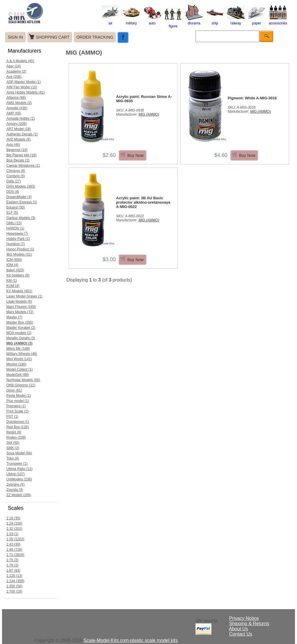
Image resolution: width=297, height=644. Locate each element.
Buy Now (135, 155)
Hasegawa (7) (17, 234)
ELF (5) (12, 213)
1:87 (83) (13, 571)
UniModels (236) (19, 479)
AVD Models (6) (19, 139)
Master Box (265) (20, 322)
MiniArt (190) (16, 364)
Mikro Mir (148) (18, 349)
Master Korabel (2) (21, 328)
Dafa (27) (14, 181)
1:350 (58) (14, 586)
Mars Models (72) (20, 312)
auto (152, 21)
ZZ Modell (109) (19, 495)
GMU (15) (14, 223)
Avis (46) (13, 145)
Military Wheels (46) (22, 354)
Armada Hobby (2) (21, 119)
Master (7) (14, 317)
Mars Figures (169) (21, 307)
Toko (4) (13, 458)
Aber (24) (14, 66)
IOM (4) (12, 265)
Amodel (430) (17, 108)
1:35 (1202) (15, 539)
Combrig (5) (16, 176)
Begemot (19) (17, 150)
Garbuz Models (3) (21, 218)
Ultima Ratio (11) (19, 469)
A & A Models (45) (20, 61)
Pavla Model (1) (19, 396)
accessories (278, 21)
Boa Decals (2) (18, 160)
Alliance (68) (16, 98)
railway (236, 21)
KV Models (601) (19, 291)
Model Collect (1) (20, 369)
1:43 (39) (13, 544)
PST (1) (12, 417)
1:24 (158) (14, 523)
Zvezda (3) (15, 490)
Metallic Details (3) (21, 338)
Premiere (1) (16, 406)
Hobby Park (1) (18, 239)
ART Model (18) (19, 129)
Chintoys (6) (16, 171)
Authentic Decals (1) (22, 134)
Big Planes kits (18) (21, 155)
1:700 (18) (14, 591)
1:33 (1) (12, 534)
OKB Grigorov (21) (21, 385)
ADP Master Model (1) (23, 82)
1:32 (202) (14, 529)
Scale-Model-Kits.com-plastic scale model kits (131, 640)
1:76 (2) (12, 565)
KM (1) (12, 281)
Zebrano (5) (16, 485)
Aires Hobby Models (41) (26, 92)
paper (257, 21)
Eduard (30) (16, 207)
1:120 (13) (14, 576)
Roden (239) (16, 437)
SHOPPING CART (53, 37)
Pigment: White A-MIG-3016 (252, 98)
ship (215, 21)
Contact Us (241, 634)
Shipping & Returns (249, 624)
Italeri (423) (15, 270)
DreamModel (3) (19, 197)
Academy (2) (16, 71)
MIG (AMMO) (149, 114)
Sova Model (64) (19, 453)
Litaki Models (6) (19, 302)
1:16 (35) (13, 518)
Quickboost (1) (18, 422)
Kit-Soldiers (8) (18, 275)
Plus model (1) (18, 401)
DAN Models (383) (21, 186)
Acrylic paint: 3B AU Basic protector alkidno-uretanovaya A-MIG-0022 (143, 202)
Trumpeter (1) (17, 464)
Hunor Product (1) (20, 249)
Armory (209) (17, 124)
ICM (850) (14, 260)
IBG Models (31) (19, 254)
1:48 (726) (14, 550)
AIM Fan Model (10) (22, 87)
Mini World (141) (19, 359)
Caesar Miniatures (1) (23, 166)
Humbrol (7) (16, 244)
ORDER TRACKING (95, 37)
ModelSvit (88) (18, 375)
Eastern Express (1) (22, 202)
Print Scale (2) (17, 411)
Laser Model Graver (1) (24, 296)
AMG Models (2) (19, 103)
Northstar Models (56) (23, 380)
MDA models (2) (19, 333)
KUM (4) (13, 286)
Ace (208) (14, 77)
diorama (194, 21)
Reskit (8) (14, 432)
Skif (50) (13, 443)
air (111, 21)
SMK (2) (13, 448)
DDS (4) (13, 192)
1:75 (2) (12, 560)
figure (173, 24)
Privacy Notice (244, 618)
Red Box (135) (18, 427)
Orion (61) (14, 390)
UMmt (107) (16, 474)
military (131, 21)
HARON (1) (15, 228)
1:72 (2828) (15, 555)
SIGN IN (15, 37)
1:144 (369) (15, 581)
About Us (238, 629)
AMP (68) (14, 113)
